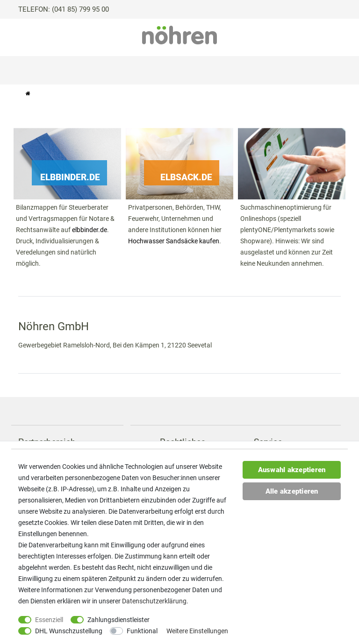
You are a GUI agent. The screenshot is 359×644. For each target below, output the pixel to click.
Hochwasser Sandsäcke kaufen (174, 241)
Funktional (142, 631)
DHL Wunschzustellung (69, 631)
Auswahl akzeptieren (292, 470)
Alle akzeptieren (292, 491)
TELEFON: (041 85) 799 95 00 (64, 9)
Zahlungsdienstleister (118, 620)
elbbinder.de (90, 230)
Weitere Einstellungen (197, 631)
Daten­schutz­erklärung (154, 601)
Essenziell (49, 620)
